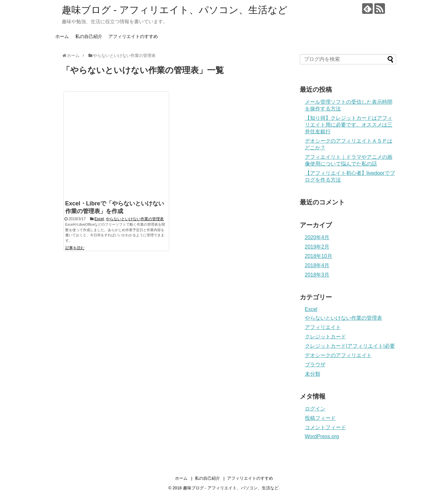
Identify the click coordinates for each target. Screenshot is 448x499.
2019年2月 (317, 247)
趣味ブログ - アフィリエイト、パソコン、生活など (175, 10)
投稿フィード (320, 418)
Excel (99, 219)
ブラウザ (315, 365)
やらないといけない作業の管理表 (135, 219)
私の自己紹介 (89, 36)
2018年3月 (317, 275)
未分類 (313, 374)
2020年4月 (317, 237)
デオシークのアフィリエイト (338, 355)
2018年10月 (319, 256)
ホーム (62, 36)
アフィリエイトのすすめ (133, 36)
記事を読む (75, 248)
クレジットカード (325, 337)
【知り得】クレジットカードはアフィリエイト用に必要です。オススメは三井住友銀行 (349, 125)
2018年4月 (317, 265)
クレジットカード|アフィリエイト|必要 (350, 346)
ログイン (315, 409)
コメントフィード (325, 427)
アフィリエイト (323, 327)
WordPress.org (322, 436)
